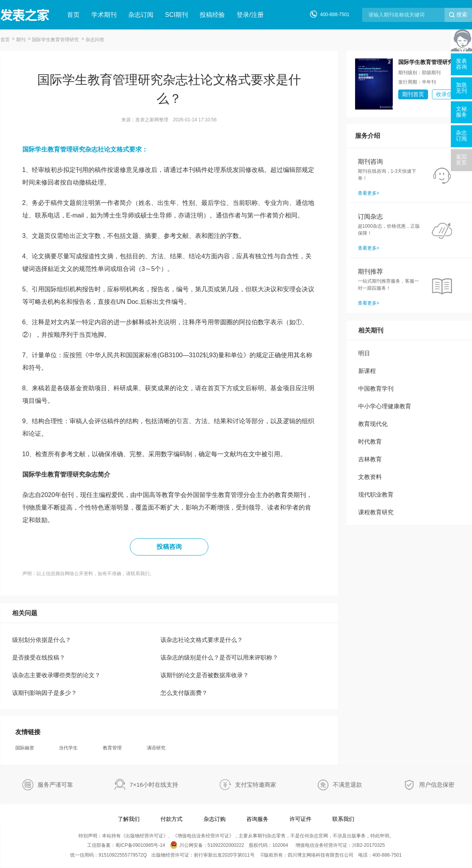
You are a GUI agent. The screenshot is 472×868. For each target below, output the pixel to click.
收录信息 (447, 94)
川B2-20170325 (368, 845)
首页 (73, 15)
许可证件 (301, 819)
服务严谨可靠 (55, 785)
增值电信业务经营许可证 (203, 836)
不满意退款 (347, 785)
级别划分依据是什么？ (42, 640)
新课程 (367, 371)
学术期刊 (104, 15)
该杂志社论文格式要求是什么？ (202, 640)
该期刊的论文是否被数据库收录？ (205, 675)
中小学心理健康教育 (385, 406)
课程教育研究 (376, 512)
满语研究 (156, 748)
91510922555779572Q (123, 855)
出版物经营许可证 (144, 836)
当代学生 (68, 748)
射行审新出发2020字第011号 (224, 855)
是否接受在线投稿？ (39, 657)
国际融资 (25, 748)
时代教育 (370, 441)
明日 (364, 353)
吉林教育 (370, 459)
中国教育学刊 (376, 388)
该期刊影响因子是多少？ (45, 693)
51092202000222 (226, 845)
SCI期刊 (177, 15)
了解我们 (129, 819)
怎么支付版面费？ (184, 693)
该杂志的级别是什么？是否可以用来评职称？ (219, 657)
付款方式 (171, 819)
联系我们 (343, 819)
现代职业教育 (376, 494)
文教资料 (370, 477)
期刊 (21, 40)
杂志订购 (215, 819)
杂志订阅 (141, 15)
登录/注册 (250, 15)
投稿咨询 (169, 547)
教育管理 (112, 748)
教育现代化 (373, 424)
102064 (280, 845)
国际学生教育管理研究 (55, 40)
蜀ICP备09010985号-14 (140, 845)
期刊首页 (413, 94)
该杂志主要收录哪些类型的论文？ (56, 675)
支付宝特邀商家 (256, 785)
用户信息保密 (437, 785)
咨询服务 (257, 819)
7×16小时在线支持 (154, 785)
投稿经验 (212, 15)
